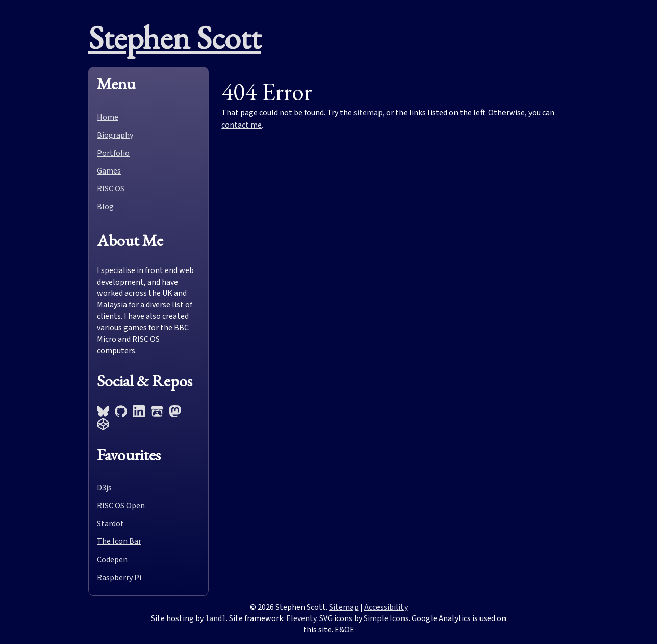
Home (108, 117)
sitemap (368, 113)
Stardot (110, 524)
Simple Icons (386, 618)
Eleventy (301, 618)
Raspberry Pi (119, 578)
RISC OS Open (121, 506)
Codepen (112, 560)
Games (109, 171)
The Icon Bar (119, 541)
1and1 (216, 618)
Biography (115, 135)
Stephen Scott (175, 38)
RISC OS (111, 189)
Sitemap (344, 607)
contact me (242, 125)
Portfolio (113, 153)
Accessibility (386, 607)
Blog (105, 207)
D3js (104, 488)
